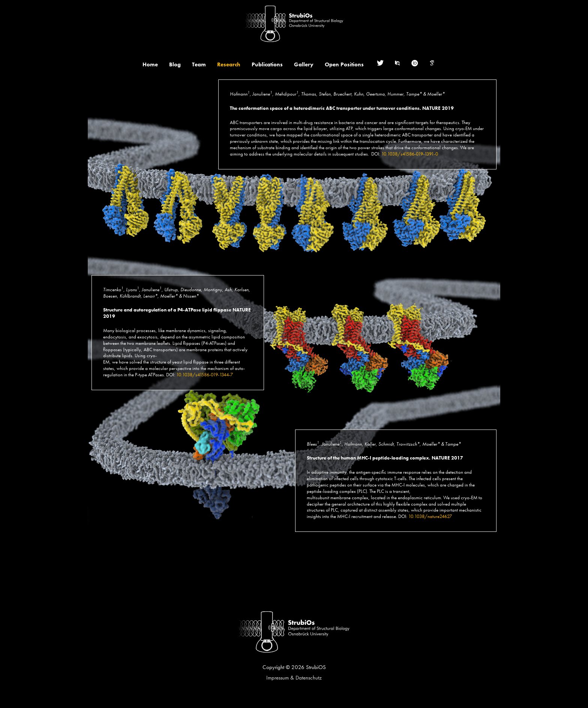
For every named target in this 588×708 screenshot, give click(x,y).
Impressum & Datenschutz (294, 678)
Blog (175, 64)
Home (150, 64)
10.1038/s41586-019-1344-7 (205, 375)
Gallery (304, 64)
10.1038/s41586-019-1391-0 (410, 154)
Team (199, 64)
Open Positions (344, 64)
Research (229, 64)
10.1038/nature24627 (430, 516)
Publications (267, 64)
